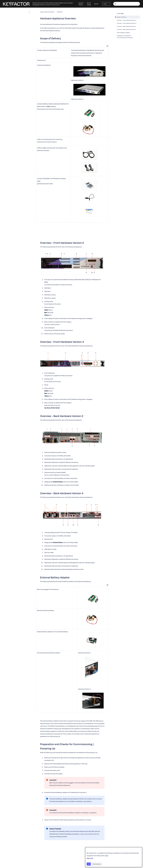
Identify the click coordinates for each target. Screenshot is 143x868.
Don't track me (97, 864)
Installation (60, 12)
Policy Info (90, 858)
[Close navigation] (29, 12)
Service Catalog (89, 4)
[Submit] (115, 4)
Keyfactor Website (81, 4)
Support (96, 4)
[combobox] (127, 4)
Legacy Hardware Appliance (47, 12)
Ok (89, 864)
